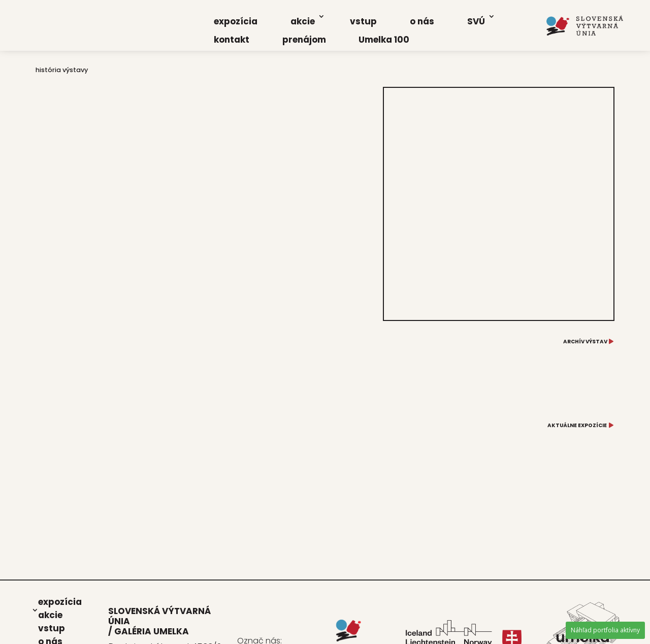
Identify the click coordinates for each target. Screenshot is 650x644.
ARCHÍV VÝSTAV (585, 342)
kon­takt (232, 40)
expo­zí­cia (236, 21)
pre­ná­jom (304, 40)
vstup (363, 21)
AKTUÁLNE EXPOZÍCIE (577, 425)
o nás (422, 21)
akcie (303, 21)
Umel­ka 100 (384, 40)
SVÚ (476, 21)
